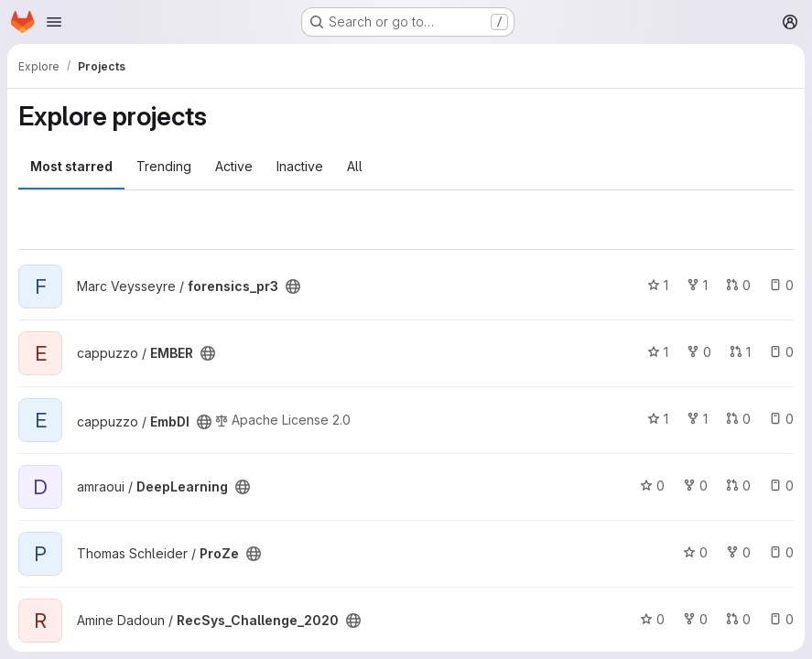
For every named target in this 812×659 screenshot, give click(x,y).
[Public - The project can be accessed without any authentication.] (293, 286)
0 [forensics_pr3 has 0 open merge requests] (738, 285)
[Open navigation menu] (54, 22)
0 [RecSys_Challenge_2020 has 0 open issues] (781, 619)
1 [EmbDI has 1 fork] (697, 419)
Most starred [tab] (71, 166)
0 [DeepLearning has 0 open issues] (781, 486)
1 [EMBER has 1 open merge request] (740, 352)
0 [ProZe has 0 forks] (738, 552)
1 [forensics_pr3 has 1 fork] (697, 285)
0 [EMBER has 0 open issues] (781, 352)
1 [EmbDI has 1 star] (658, 419)
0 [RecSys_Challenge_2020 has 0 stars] (652, 619)
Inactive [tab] (300, 166)
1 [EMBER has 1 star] (658, 352)
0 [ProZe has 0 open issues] (781, 552)
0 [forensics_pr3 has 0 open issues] (781, 285)
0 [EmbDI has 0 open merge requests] (738, 419)
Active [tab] (234, 166)
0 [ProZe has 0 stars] (695, 552)
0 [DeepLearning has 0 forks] (695, 486)
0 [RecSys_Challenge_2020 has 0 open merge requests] (738, 619)
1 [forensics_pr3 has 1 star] (658, 285)
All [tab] (355, 166)
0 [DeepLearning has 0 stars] (652, 486)
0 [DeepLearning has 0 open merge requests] (738, 486)
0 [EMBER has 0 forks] (699, 352)
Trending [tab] (164, 166)
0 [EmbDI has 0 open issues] (781, 419)
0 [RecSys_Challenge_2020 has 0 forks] (695, 619)
